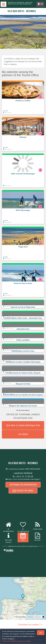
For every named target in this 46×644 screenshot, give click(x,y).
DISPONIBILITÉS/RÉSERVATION (23, 485)
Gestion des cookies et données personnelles (16, 641)
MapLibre (38, 617)
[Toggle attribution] (43, 617)
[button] (23, 97)
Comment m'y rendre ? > (30, 625)
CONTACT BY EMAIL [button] (23, 491)
